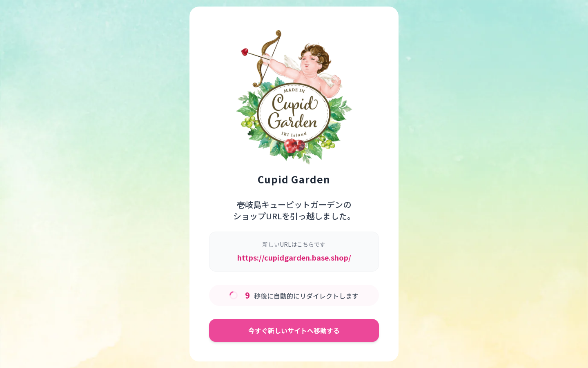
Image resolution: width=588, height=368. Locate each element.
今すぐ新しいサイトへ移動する (294, 330)
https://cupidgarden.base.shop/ (294, 257)
